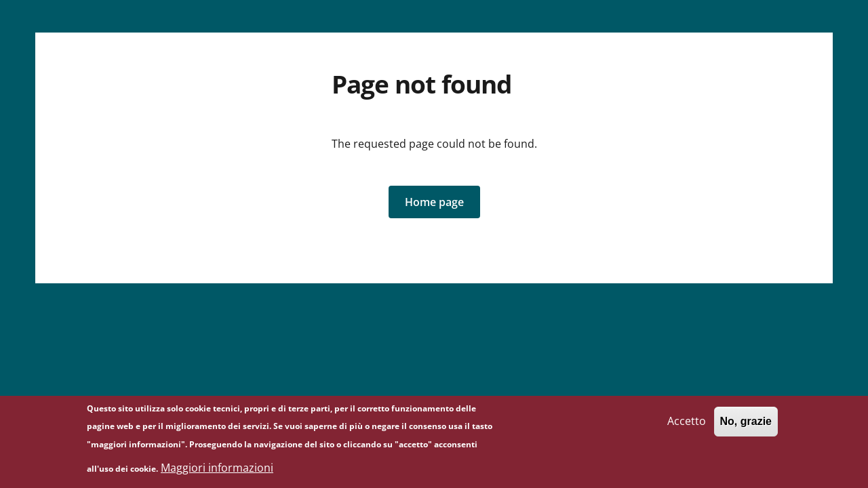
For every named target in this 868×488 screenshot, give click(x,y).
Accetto (687, 424)
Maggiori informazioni (217, 470)
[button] (434, 202)
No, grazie (746, 424)
